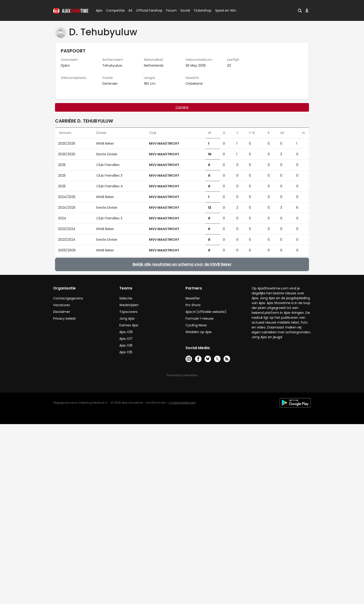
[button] (300, 10)
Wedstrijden (129, 305)
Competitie (114, 10)
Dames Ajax (129, 325)
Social (184, 10)
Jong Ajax (127, 318)
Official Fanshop (146, 10)
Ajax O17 (126, 339)
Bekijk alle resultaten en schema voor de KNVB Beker (182, 264)
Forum (171, 10)
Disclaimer (62, 312)
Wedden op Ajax (199, 332)
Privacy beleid (64, 318)
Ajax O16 (126, 345)
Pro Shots (193, 305)
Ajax (99, 10)
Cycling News (196, 325)
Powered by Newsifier (182, 375)
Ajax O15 (126, 352)
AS (130, 10)
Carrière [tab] (182, 107)
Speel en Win (226, 10)
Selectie (126, 298)
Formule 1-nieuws (200, 318)
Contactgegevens (68, 298)
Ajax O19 (126, 332)
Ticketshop (203, 10)
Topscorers (128, 312)
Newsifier (193, 298)
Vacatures (62, 305)
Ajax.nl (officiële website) (206, 312)
